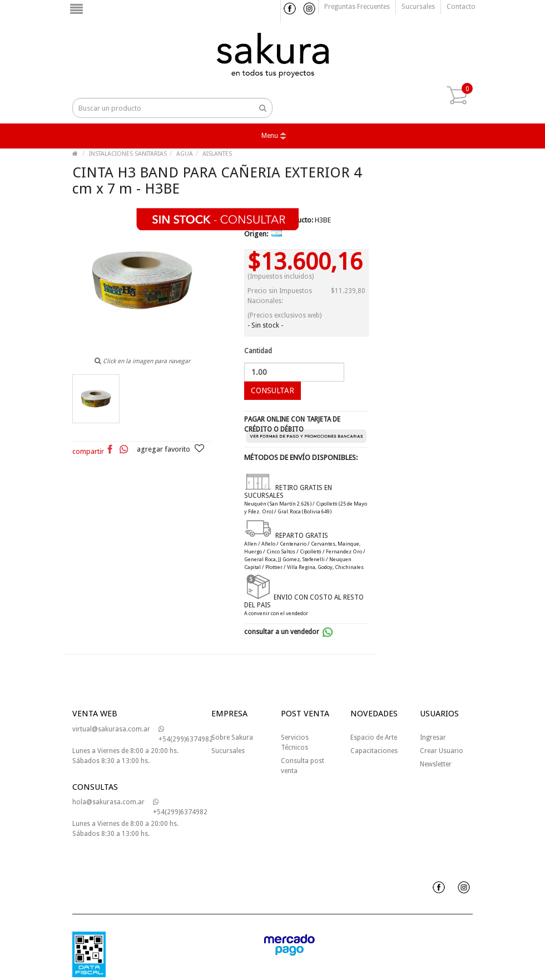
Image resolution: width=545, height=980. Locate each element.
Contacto (461, 7)
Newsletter (436, 764)
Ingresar (433, 738)
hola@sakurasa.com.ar (108, 802)
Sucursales (418, 7)
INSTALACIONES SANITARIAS (128, 154)
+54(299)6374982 (186, 734)
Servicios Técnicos (295, 743)
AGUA (185, 154)
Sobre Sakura (232, 738)
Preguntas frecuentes (357, 7)
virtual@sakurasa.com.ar (111, 729)
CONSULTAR (272, 390)
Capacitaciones (374, 751)
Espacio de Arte (374, 738)
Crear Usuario (442, 751)
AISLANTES (217, 154)
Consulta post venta (303, 766)
